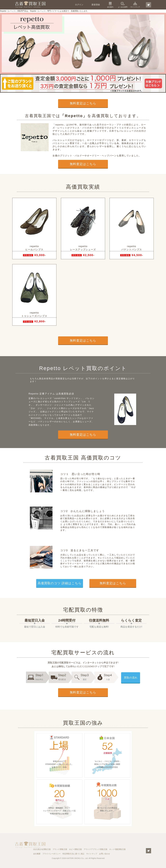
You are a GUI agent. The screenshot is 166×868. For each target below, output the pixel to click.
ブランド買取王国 (60, 849)
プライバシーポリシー (51, 854)
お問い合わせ (105, 854)
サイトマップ (135, 7)
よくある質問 (123, 7)
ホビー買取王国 (75, 849)
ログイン (79, 5)
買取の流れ (131, 678)
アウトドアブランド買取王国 (95, 849)
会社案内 (110, 7)
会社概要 (37, 854)
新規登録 (96, 5)
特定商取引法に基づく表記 (73, 854)
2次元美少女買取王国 (42, 849)
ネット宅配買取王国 (117, 849)
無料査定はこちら (83, 103)
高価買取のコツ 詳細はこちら (60, 583)
